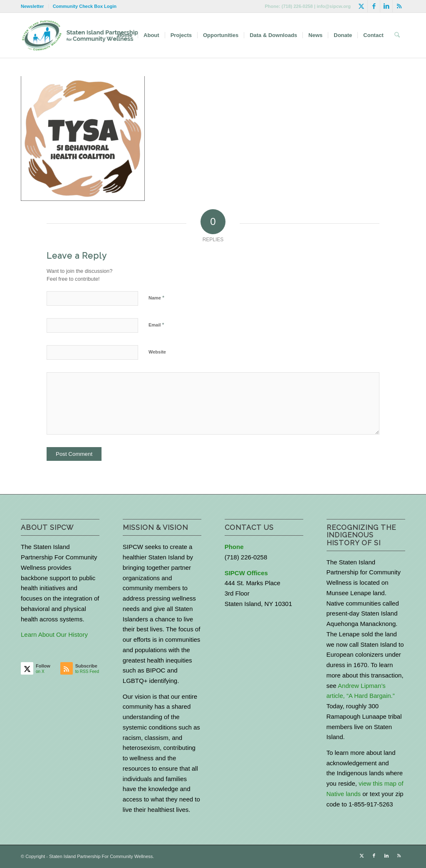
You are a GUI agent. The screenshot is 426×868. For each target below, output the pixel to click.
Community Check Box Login (85, 6)
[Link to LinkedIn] (386, 6)
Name (156, 298)
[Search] (397, 35)
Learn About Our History (54, 634)
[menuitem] (35, 6)
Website (157, 352)
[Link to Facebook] (374, 6)
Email (156, 325)
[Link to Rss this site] (399, 6)
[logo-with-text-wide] (80, 35)
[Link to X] (361, 6)
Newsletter (32, 6)
